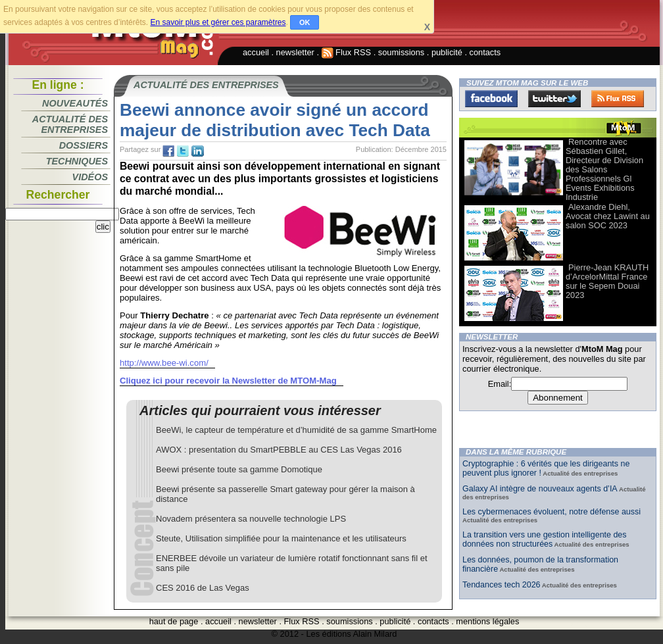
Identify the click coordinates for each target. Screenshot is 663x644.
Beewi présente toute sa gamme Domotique (239, 469)
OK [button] (305, 22)
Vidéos (90, 177)
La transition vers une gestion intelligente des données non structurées (545, 539)
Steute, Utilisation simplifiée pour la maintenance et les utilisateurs (281, 538)
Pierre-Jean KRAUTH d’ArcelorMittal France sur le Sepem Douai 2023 (607, 281)
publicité (447, 52)
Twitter (554, 99)
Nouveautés (75, 103)
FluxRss (618, 99)
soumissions (401, 52)
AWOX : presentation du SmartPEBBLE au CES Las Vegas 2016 (279, 450)
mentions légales (487, 621)
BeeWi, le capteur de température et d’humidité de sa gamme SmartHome (296, 430)
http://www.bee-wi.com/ (164, 363)
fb (168, 151)
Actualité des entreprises (70, 124)
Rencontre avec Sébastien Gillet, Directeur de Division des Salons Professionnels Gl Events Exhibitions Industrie (604, 169)
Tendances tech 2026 (502, 585)
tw (183, 151)
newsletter (295, 52)
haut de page (174, 621)
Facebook (491, 99)
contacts (485, 52)
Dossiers (84, 145)
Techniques (77, 161)
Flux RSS (347, 52)
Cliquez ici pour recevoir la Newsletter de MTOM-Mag (228, 381)
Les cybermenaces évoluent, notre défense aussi (552, 512)
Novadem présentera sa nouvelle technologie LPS (251, 519)
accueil (256, 52)
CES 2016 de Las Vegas (203, 588)
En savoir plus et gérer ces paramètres (218, 22)
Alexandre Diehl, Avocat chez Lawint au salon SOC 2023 (608, 216)
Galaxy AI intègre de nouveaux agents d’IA (540, 489)
